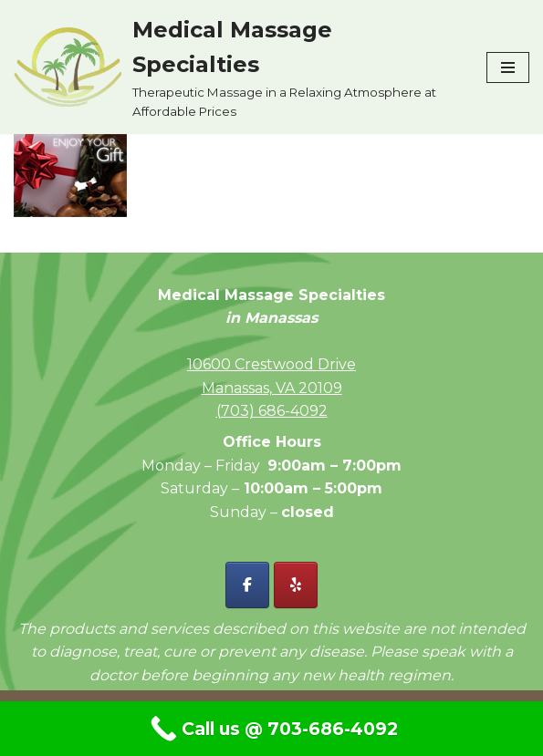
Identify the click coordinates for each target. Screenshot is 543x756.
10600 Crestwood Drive (271, 364)
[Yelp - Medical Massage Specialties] (296, 585)
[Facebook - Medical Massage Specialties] (247, 585)
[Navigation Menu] (508, 67)
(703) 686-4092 (272, 411)
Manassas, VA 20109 (272, 388)
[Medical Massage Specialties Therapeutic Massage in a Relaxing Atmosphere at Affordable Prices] (236, 67)
